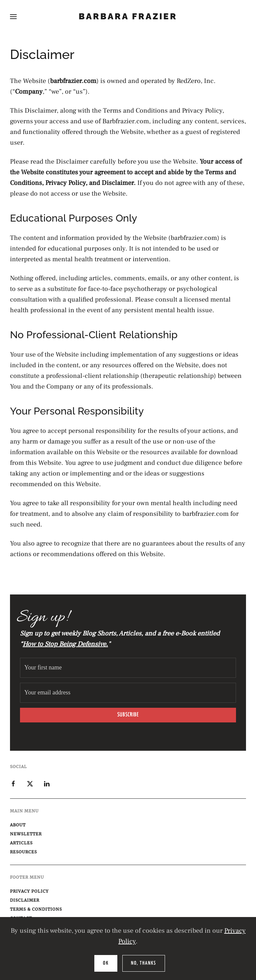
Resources (23, 852)
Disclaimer (25, 900)
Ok (106, 963)
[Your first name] (128, 668)
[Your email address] (128, 693)
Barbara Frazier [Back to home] (128, 16)
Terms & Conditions (36, 909)
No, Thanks (144, 963)
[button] (13, 17)
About (18, 825)
